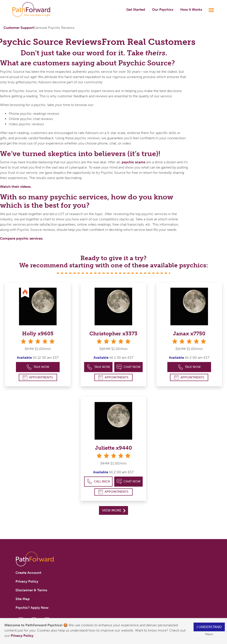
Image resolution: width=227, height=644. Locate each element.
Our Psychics (163, 10)
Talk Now (38, 367)
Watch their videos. (16, 187)
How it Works (191, 10)
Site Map (23, 599)
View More (114, 510)
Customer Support (19, 28)
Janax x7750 (189, 333)
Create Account (28, 573)
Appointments (38, 377)
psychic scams (133, 162)
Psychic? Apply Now (32, 608)
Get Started (136, 10)
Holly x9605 (38, 333)
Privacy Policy (23, 636)
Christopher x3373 (113, 333)
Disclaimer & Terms (31, 590)
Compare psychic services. (22, 238)
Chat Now (129, 367)
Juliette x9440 (113, 448)
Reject (209, 634)
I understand (209, 627)
